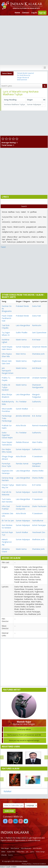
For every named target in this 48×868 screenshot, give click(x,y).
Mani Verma (21, 354)
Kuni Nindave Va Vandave (7, 526)
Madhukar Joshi (38, 539)
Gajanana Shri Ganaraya (7, 472)
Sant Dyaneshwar (39, 332)
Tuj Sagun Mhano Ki (6, 334)
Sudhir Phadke (22, 332)
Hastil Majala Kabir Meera (7, 348)
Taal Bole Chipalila (6, 327)
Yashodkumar (38, 521)
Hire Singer (5, 848)
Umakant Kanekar (39, 378)
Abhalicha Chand (6, 550)
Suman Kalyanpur (23, 347)
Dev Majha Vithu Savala (7, 451)
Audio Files (11, 852)
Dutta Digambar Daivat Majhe (7, 435)
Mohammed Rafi (23, 378)
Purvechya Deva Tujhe (6, 465)
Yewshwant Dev (39, 532)
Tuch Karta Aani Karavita (7, 500)
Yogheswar (37, 361)
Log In (34, 13)
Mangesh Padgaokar (36, 396)
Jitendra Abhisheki (23, 416)
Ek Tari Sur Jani (8, 521)
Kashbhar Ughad (6, 341)
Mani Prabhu (37, 442)
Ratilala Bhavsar (22, 442)
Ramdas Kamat (22, 464)
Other (3, 852)
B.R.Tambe (37, 485)
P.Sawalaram (37, 456)
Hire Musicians (26, 848)
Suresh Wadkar (22, 409)
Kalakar (8, 791)
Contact (26, 13)
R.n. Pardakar (21, 402)
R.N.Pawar (36, 340)
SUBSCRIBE (9, 811)
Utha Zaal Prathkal (6, 508)
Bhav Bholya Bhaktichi (7, 396)
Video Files (20, 852)
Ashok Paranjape (39, 525)
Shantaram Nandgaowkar (38, 386)
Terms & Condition (39, 864)
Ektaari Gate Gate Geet (7, 362)
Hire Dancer (15, 848)
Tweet (3, 247)
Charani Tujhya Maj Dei (8, 486)
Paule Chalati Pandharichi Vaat (7, 318)
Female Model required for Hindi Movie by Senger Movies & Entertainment (25, 76)
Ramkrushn (37, 325)
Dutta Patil (36, 306)
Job (27, 852)
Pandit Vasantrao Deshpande (23, 508)
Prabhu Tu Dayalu (6, 379)
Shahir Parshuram (39, 506)
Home (17, 13)
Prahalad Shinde (22, 306)
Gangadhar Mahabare (37, 465)
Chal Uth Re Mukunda (6, 493)
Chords (4, 855)
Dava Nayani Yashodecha (7, 443)
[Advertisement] (23, 40)
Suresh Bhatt (37, 492)
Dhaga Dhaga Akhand (7, 458)
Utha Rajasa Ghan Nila (7, 355)
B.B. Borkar (37, 416)
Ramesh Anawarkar (40, 425)
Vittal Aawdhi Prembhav (7, 410)
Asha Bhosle (21, 425)
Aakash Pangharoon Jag (7, 542)
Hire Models (37, 848)
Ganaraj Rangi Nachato (7, 479)
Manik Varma (21, 340)
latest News (7, 73)
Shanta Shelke (38, 471)
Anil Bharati (37, 368)
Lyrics (32, 852)
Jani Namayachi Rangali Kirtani (7, 371)
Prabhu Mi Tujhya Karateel (6, 387)
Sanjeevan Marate (39, 347)
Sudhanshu (37, 402)
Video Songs (40, 852)
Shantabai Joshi (38, 354)
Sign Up (42, 13)
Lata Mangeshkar (23, 325)
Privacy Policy (27, 864)
